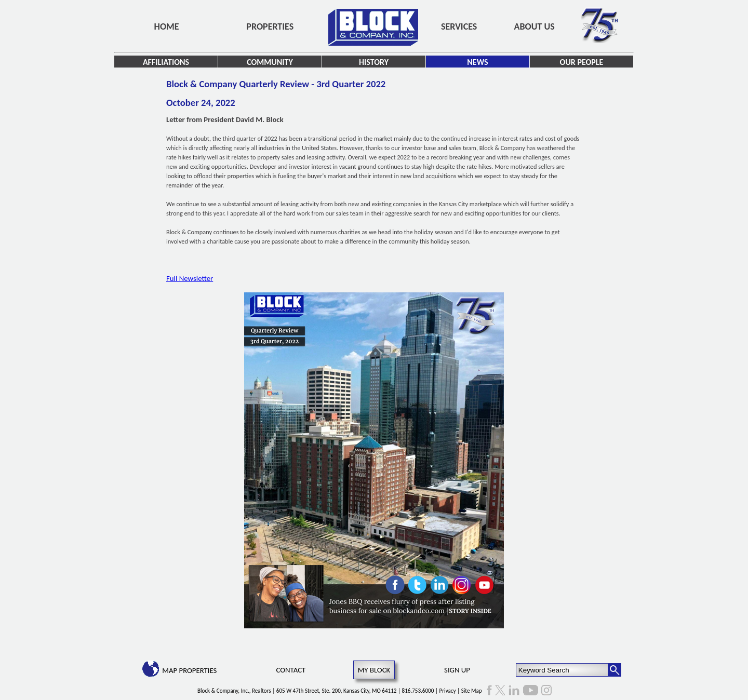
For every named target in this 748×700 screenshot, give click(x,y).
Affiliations (166, 62)
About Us (535, 26)
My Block (374, 670)
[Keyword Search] (562, 670)
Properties (270, 26)
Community (270, 62)
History (374, 62)
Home (167, 26)
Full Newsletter (190, 278)
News (477, 62)
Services (459, 26)
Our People (582, 62)
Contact (291, 670)
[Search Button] (615, 670)
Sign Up (457, 670)
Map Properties (189, 670)
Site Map (472, 691)
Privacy (448, 691)
